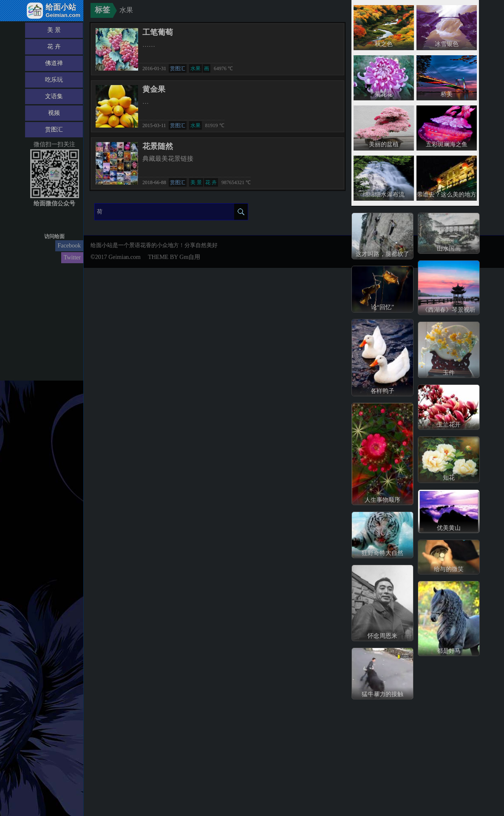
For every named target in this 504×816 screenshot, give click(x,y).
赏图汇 (54, 129)
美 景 (54, 30)
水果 (195, 68)
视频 (54, 113)
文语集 (54, 96)
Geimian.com (125, 257)
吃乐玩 (54, 80)
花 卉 (54, 47)
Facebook (69, 246)
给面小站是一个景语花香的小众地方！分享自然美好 (154, 245)
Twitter (72, 257)
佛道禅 (54, 63)
